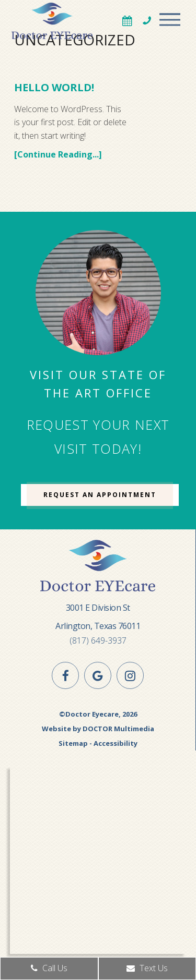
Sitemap (73, 743)
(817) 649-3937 (98, 640)
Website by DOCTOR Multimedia (98, 729)
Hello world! (54, 87)
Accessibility (116, 743)
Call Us (49, 968)
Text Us (147, 968)
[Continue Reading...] (58, 154)
